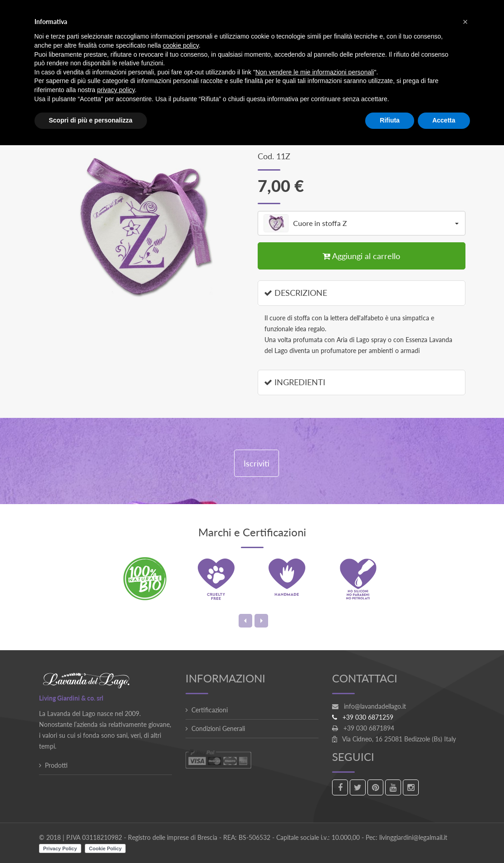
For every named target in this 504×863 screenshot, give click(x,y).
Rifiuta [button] (390, 120)
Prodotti (56, 765)
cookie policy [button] (181, 45)
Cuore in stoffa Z (361, 223)
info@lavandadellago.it (375, 706)
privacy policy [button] (116, 90)
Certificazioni (210, 710)
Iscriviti (257, 463)
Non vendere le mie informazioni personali (315, 72)
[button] (465, 22)
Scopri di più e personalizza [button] (91, 120)
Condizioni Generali (218, 728)
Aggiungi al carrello (361, 256)
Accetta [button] (444, 120)
